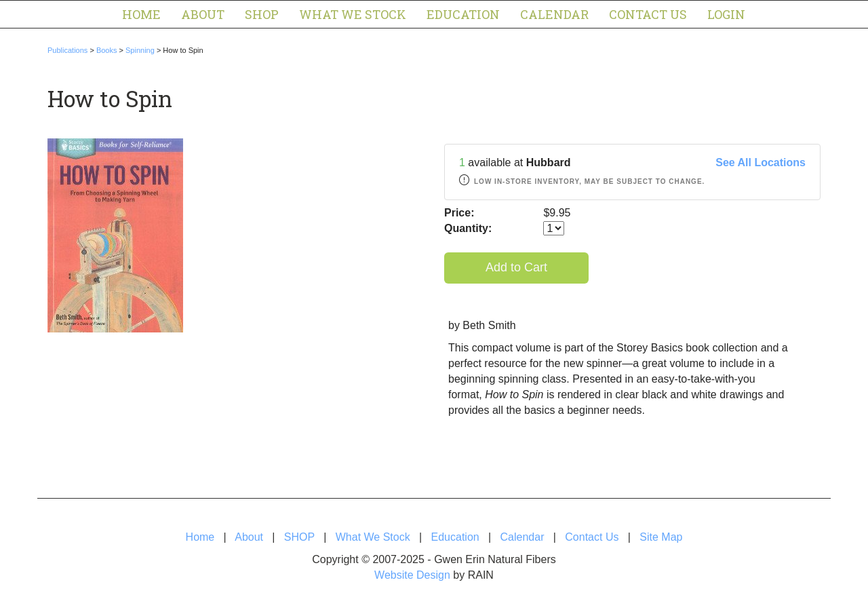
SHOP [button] (262, 14)
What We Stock (373, 537)
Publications (67, 50)
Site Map (661, 537)
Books (107, 50)
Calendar (554, 14)
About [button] (203, 14)
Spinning (140, 50)
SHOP (299, 537)
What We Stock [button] (353, 14)
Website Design (412, 575)
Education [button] (463, 14)
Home (141, 14)
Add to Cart (516, 267)
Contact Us (648, 14)
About (249, 537)
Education (455, 537)
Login (726, 14)
